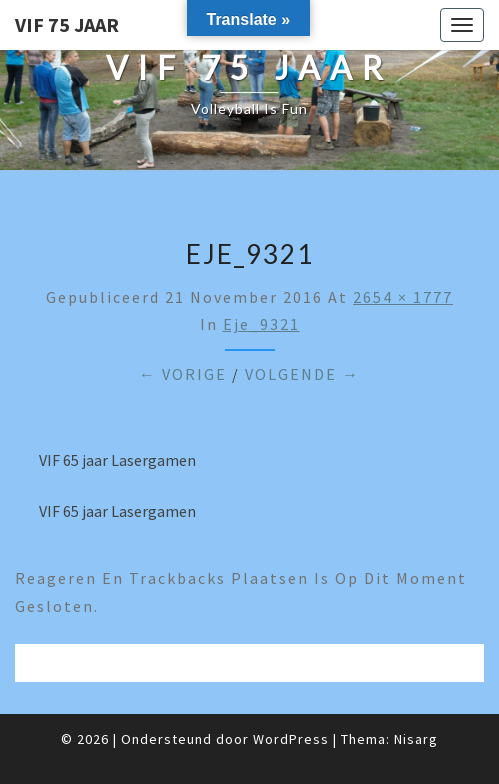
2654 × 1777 (403, 297)
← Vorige (183, 374)
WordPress (291, 739)
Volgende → (302, 374)
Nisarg (416, 739)
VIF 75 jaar (67, 24)
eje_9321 (261, 324)
